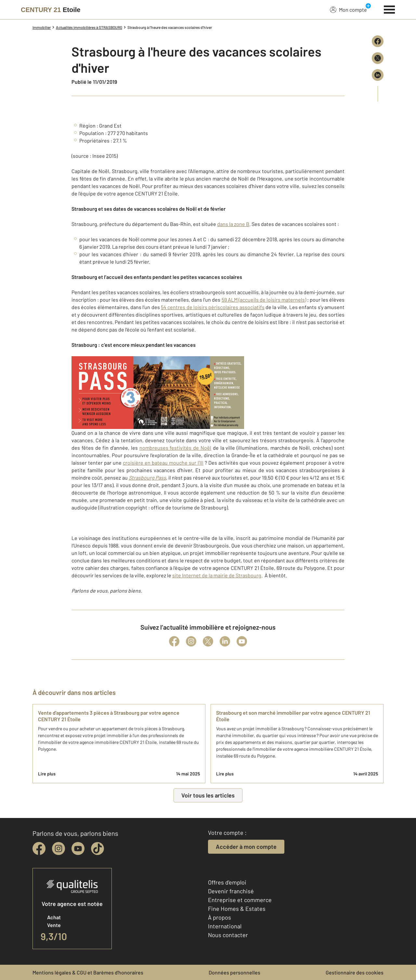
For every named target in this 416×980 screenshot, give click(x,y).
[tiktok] (97, 848)
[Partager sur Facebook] (378, 41)
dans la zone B (233, 224)
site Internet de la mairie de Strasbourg (217, 575)
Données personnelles (234, 972)
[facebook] (39, 848)
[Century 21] (51, 10)
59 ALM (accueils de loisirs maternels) (264, 300)
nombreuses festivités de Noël (175, 448)
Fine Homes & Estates (237, 909)
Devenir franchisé (231, 891)
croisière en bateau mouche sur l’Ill (163, 463)
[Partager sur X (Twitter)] (378, 58)
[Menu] (390, 9)
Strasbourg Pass (147, 477)
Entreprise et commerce (240, 900)
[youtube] (78, 848)
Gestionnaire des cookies (355, 972)
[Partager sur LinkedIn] (378, 75)
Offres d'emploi (227, 882)
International (225, 926)
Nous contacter (228, 935)
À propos (220, 917)
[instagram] (58, 848)
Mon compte (348, 9)
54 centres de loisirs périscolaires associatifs (213, 307)
